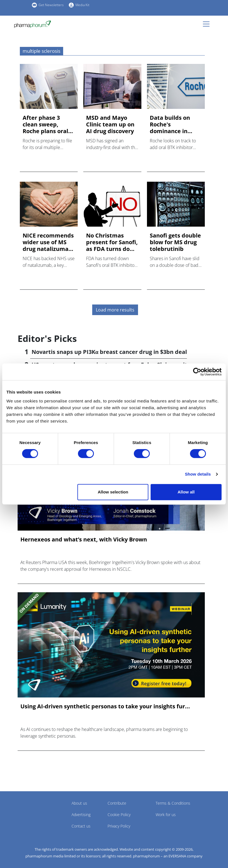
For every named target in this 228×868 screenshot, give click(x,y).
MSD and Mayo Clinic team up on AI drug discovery (110, 124)
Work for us (166, 815)
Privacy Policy (119, 826)
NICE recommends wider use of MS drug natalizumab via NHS (48, 242)
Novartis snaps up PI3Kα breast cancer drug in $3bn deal (109, 352)
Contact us (81, 826)
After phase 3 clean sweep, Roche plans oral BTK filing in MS (45, 124)
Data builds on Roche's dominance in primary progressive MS (171, 124)
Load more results (115, 310)
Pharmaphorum (33, 811)
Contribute (117, 803)
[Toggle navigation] (208, 24)
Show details (198, 474)
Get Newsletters (51, 5)
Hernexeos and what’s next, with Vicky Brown (84, 539)
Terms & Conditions (173, 803)
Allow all (186, 492)
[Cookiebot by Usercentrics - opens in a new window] (197, 372)
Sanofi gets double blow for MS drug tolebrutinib (175, 242)
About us (79, 803)
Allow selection (113, 492)
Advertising (81, 815)
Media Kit (82, 5)
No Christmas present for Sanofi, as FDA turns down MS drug (112, 242)
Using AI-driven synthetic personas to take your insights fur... (105, 706)
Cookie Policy (119, 815)
